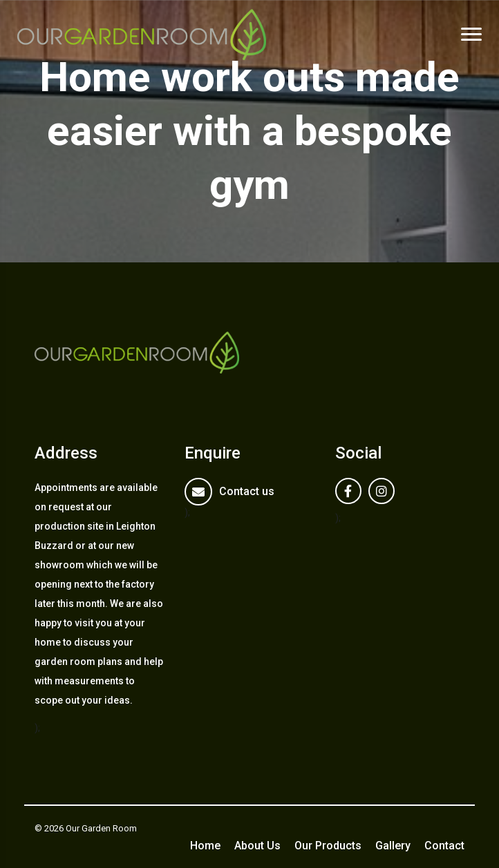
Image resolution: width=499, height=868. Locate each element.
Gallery (393, 846)
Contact (444, 846)
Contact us (247, 491)
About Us (257, 846)
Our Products (328, 846)
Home (205, 846)
